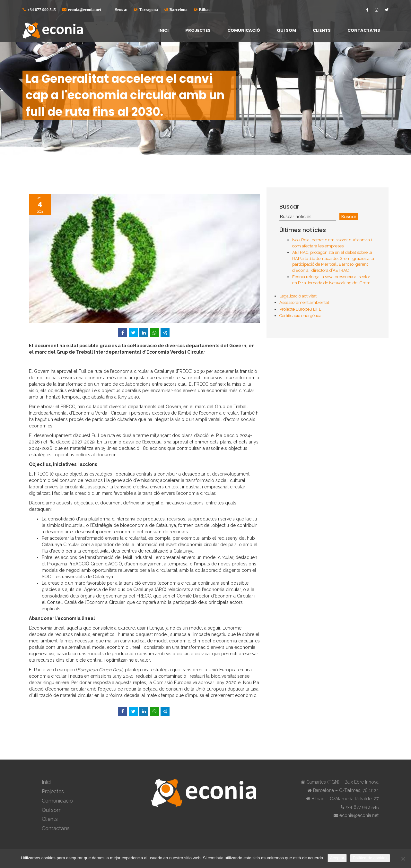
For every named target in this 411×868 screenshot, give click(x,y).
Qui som (286, 30)
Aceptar (337, 858)
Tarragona (149, 9)
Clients (322, 30)
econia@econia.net (85, 9)
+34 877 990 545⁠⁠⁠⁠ (42, 9)
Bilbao (205, 9)
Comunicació (244, 30)
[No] (403, 859)
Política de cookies (370, 858)
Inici (163, 30)
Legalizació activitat (298, 296)
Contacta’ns (364, 30)
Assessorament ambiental (304, 302)
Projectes (198, 30)
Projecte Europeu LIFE (300, 309)
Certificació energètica (300, 316)
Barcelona (179, 9)
